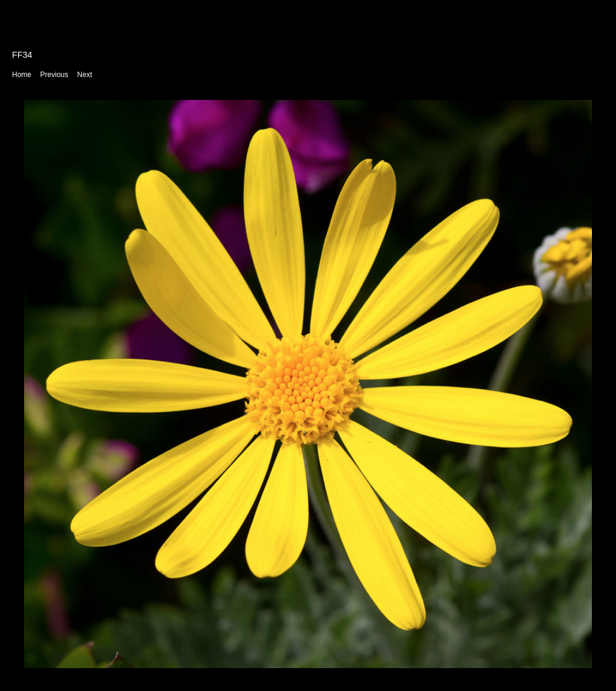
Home (22, 75)
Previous (54, 75)
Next (85, 75)
